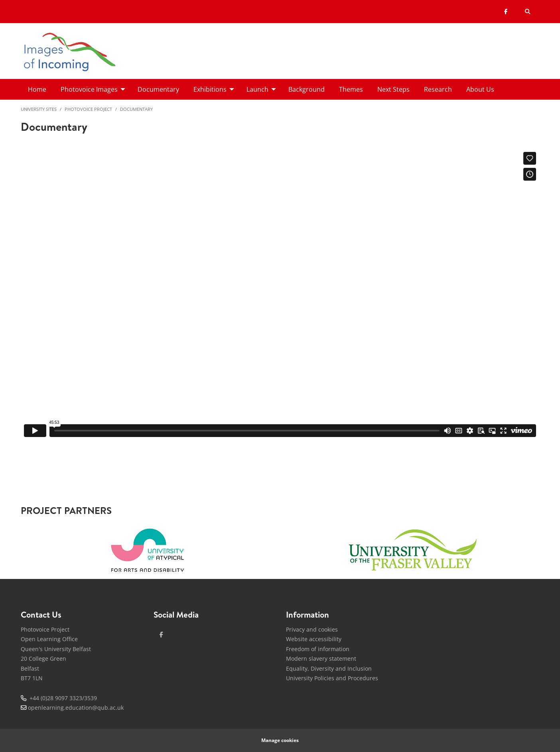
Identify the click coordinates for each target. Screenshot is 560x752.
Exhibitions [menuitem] (210, 89)
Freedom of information (318, 649)
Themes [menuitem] (351, 89)
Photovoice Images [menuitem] (89, 89)
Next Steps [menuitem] (393, 89)
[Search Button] (528, 12)
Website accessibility (314, 639)
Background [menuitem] (307, 89)
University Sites (39, 109)
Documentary (136, 109)
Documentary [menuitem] (158, 89)
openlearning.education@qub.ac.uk (76, 708)
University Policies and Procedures (332, 678)
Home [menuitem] (37, 89)
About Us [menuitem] (480, 89)
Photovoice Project (88, 109)
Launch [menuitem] (257, 89)
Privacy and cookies (312, 629)
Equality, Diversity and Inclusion (329, 668)
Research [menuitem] (438, 89)
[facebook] (161, 635)
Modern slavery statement (321, 658)
